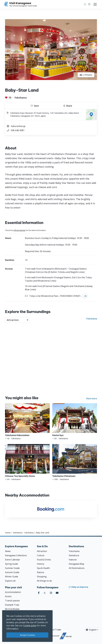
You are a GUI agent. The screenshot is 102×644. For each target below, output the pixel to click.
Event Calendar (13, 560)
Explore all (10, 581)
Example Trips (12, 605)
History (41, 564)
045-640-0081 (18, 130)
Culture (41, 555)
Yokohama (21, 98)
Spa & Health (43, 568)
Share (68, 106)
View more (92, 399)
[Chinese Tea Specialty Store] (27, 462)
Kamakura (74, 555)
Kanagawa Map (76, 564)
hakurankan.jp (18, 126)
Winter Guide (12, 577)
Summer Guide (12, 568)
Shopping (42, 577)
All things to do (44, 581)
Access (8, 596)
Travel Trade (55, 630)
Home (8, 533)
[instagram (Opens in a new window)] (51, 593)
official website (19, 230)
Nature (41, 572)
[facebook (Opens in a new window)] (39, 593)
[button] (89, 4)
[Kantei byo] (75, 422)
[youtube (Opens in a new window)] (57, 593)
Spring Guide (11, 564)
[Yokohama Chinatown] (75, 462)
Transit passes (12, 601)
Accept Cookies (27, 635)
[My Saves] (89, 4)
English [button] (91, 630)
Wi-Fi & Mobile (12, 609)
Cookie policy (30, 626)
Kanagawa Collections (16, 555)
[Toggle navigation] (95, 4)
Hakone (73, 560)
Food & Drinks (44, 560)
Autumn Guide (12, 572)
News (8, 551)
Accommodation (13, 592)
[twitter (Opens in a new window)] (45, 593)
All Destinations (77, 568)
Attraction (42, 551)
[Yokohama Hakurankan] (27, 422)
